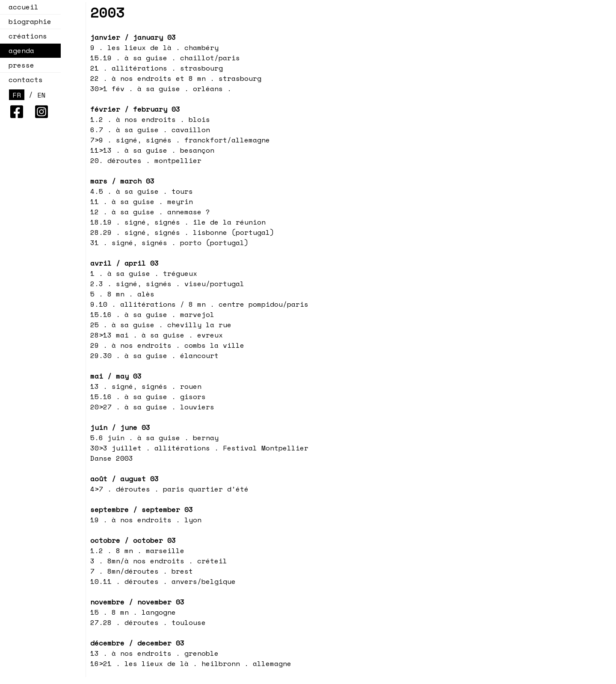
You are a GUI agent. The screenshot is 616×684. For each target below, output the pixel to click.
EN (41, 95)
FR (17, 95)
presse (21, 65)
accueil (24, 7)
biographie (30, 21)
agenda (19, 50)
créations (25, 36)
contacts (26, 80)
